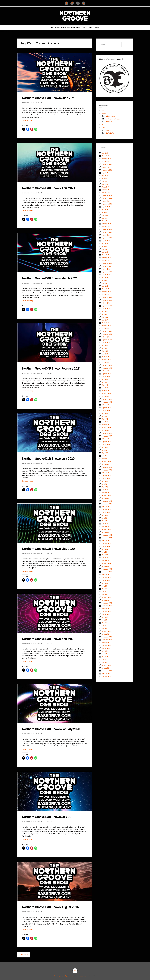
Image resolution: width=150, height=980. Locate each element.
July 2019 (105, 379)
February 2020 (106, 360)
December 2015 (107, 501)
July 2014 (105, 549)
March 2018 (105, 425)
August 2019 (106, 377)
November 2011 (107, 640)
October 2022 (106, 269)
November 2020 (107, 334)
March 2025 (105, 187)
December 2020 (107, 331)
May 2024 (105, 215)
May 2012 (105, 623)
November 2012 (107, 606)
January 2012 (106, 634)
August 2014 (106, 546)
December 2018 (107, 399)
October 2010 (106, 674)
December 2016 (107, 467)
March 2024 (105, 221)
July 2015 (105, 515)
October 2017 (106, 439)
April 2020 (105, 354)
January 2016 (106, 498)
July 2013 (105, 583)
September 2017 (107, 442)
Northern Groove (110, 116)
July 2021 (105, 312)
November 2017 (107, 436)
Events (104, 114)
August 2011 (106, 648)
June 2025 (105, 178)
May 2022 (105, 283)
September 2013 (107, 578)
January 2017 (106, 464)
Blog (103, 111)
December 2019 (107, 365)
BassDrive (50, 103)
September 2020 (107, 340)
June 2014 (105, 552)
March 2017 (105, 459)
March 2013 (105, 595)
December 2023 (107, 229)
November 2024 (107, 198)
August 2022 (106, 275)
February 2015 (106, 529)
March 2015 (105, 527)
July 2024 (105, 210)
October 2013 (106, 575)
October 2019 (106, 371)
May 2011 (105, 657)
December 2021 (107, 297)
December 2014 (107, 535)
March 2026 (105, 156)
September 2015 (107, 510)
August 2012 (106, 614)
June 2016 (105, 484)
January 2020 (106, 362)
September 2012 (107, 611)
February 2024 (106, 224)
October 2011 (106, 643)
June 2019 (105, 382)
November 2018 (107, 402)
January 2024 (106, 227)
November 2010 (107, 671)
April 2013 (105, 592)
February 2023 (106, 258)
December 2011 (107, 637)
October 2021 (106, 303)
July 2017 (105, 447)
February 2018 (106, 428)
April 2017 (105, 456)
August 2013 (106, 580)
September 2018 (107, 408)
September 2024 (107, 204)
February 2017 (106, 461)
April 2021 (105, 320)
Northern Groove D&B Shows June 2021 (49, 98)
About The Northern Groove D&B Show (65, 27)
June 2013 (105, 586)
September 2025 (107, 170)
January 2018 (106, 430)
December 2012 (107, 603)
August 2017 (106, 445)
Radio (103, 128)
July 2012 (105, 617)
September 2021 (107, 306)
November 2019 (107, 368)
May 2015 (105, 521)
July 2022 (105, 278)
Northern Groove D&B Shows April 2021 (49, 188)
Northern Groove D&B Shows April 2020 (49, 639)
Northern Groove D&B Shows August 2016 (50, 907)
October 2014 (106, 541)
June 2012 (105, 620)
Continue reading (30, 121)
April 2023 (105, 252)
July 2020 (105, 345)
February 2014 (106, 563)
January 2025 (106, 193)
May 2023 (105, 249)
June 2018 (105, 416)
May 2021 (105, 317)
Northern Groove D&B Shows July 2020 (48, 459)
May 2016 (105, 487)
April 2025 (105, 184)
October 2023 (106, 235)
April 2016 (105, 490)
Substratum (108, 122)
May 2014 (105, 555)
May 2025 (105, 181)
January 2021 (106, 328)
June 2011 (105, 654)
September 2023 (107, 238)
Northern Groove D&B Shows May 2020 (48, 549)
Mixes (103, 125)
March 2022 (105, 289)
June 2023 (105, 246)
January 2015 (106, 532)
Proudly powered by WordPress (64, 976)
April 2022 (105, 286)
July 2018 (105, 413)
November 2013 (107, 572)
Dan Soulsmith (38, 103)
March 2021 (105, 323)
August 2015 (106, 512)
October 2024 (106, 201)
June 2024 (105, 212)
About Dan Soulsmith (91, 27)
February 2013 (106, 597)
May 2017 (105, 453)
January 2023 (106, 261)
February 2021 (106, 326)
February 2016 (106, 495)
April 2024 (105, 218)
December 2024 (107, 195)
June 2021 (105, 314)
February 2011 (106, 665)
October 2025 (106, 167)
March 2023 (105, 255)
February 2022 (106, 292)
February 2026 (106, 159)
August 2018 (106, 411)
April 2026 (105, 153)
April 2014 (105, 558)
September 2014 (107, 544)
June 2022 (105, 280)
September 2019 (107, 374)
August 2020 (106, 343)
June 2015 (105, 518)
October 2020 (106, 337)
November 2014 (107, 538)
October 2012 (106, 609)
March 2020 (105, 357)
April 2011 (105, 660)
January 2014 (106, 566)
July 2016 (105, 481)
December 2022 (107, 263)
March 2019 (105, 391)
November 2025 (107, 164)
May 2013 (105, 589)
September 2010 (107, 677)
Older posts (24, 955)
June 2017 (105, 450)
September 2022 (107, 272)
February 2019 (106, 394)
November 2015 (107, 504)
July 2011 (105, 651)
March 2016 (105, 493)
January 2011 (106, 668)
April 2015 (105, 524)
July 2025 (105, 176)
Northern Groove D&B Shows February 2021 (51, 368)
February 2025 (106, 190)
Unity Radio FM (109, 133)
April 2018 (105, 422)
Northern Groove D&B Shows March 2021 (50, 278)
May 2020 (105, 351)
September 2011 (107, 645)
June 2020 (105, 348)
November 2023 (107, 232)
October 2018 (106, 405)
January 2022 (106, 295)
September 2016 (107, 476)
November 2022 (107, 266)
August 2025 (106, 173)
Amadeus (83, 976)
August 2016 (106, 478)
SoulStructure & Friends (112, 119)
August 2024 (106, 207)
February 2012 (106, 631)
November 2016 (107, 470)
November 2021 (107, 300)
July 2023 (105, 244)
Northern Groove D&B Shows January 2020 (51, 729)
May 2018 (105, 419)
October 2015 (106, 507)
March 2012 (105, 628)
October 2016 (106, 473)
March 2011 (105, 662)
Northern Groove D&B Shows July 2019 (48, 817)
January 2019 (106, 396)
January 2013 (106, 600)
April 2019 (105, 388)
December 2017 (107, 433)
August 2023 (106, 241)
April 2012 (105, 626)
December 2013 (107, 569)
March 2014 (105, 561)
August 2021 (106, 309)
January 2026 (106, 162)
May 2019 (105, 385)
